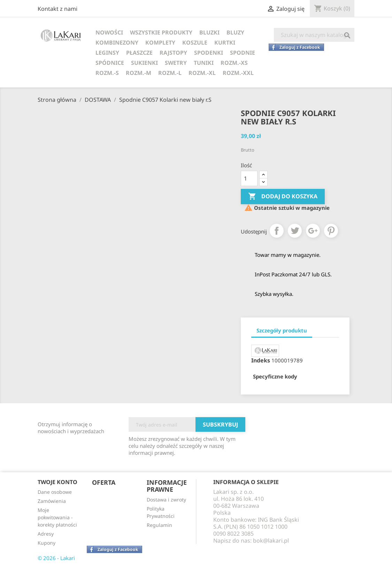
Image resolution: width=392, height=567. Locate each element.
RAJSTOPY (173, 53)
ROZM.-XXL (238, 73)
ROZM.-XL (202, 73)
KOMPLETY (160, 43)
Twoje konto (57, 482)
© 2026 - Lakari (56, 558)
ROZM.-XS (234, 63)
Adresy (46, 534)
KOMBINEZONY (117, 43)
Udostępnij (277, 231)
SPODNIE (243, 53)
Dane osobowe (55, 492)
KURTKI (225, 43)
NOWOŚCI (109, 32)
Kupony (47, 543)
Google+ (313, 231)
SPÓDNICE (110, 63)
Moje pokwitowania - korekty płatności (57, 517)
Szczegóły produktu (282, 330)
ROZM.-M (139, 73)
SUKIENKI (144, 63)
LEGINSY (107, 53)
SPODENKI (209, 53)
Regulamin (159, 525)
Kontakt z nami (57, 9)
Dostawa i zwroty (166, 500)
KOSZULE (195, 43)
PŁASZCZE (139, 53)
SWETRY (176, 63)
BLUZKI (209, 32)
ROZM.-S (107, 73)
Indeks (261, 360)
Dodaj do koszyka (283, 197)
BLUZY (235, 32)
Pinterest (331, 231)
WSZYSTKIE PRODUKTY (161, 32)
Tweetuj (295, 231)
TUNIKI (204, 63)
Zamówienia (52, 501)
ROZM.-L (170, 73)
